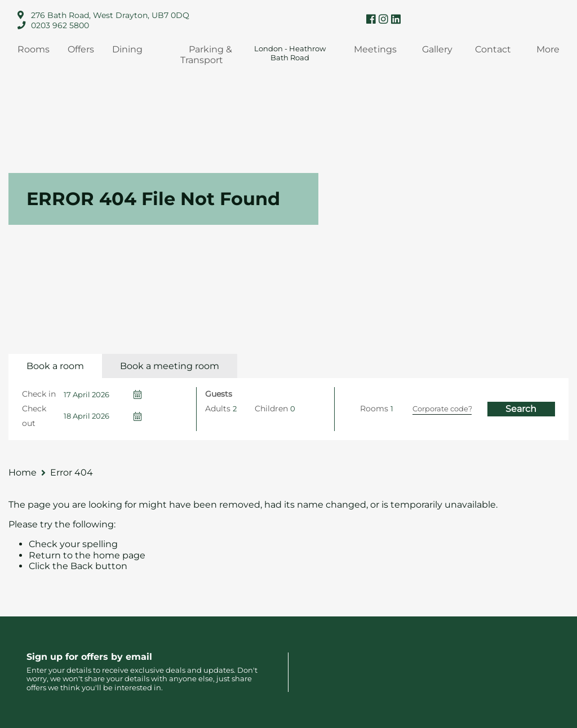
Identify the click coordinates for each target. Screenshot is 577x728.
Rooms (34, 49)
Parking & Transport (206, 55)
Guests (219, 394)
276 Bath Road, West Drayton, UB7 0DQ (110, 15)
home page (119, 555)
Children (271, 409)
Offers (81, 49)
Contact (493, 49)
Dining (127, 49)
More (548, 49)
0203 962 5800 (60, 25)
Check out (34, 416)
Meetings (375, 49)
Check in (39, 394)
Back (82, 566)
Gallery (437, 49)
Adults (218, 409)
